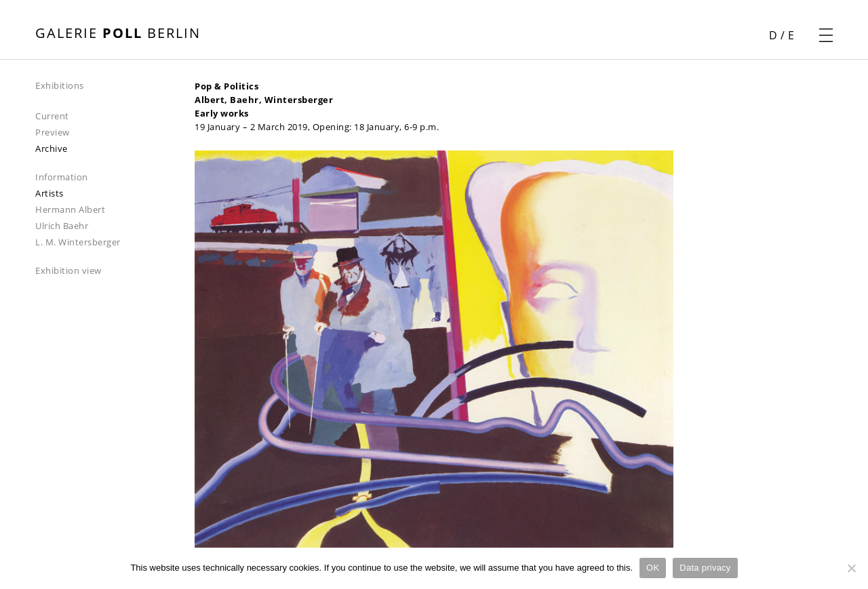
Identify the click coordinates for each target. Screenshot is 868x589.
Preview (53, 132)
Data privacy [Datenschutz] (705, 568)
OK (653, 568)
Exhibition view (68, 270)
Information (62, 177)
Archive (52, 148)
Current (52, 116)
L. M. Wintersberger (78, 242)
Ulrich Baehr (62, 226)
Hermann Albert (70, 209)
